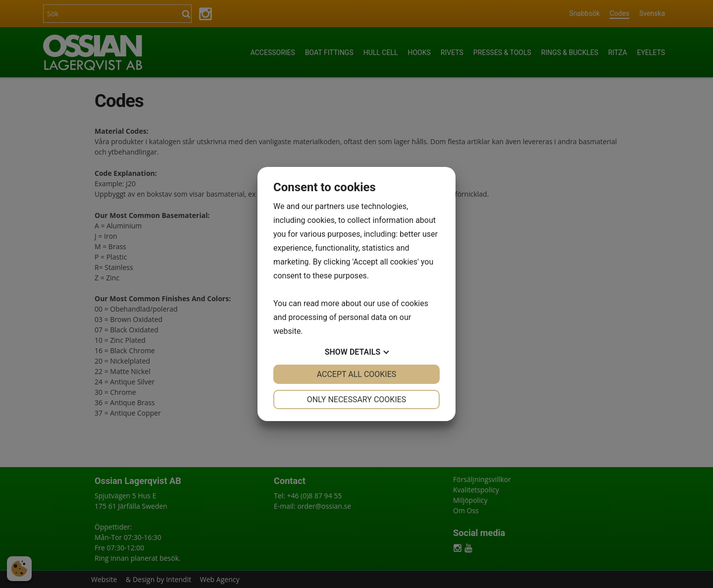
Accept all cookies (357, 374)
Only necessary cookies (357, 400)
